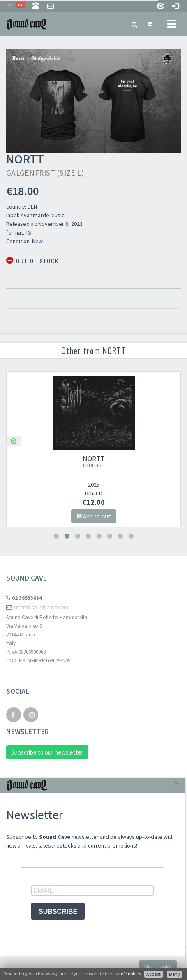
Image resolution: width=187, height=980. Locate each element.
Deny (174, 974)
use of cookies (127, 974)
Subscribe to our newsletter (47, 752)
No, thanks (158, 967)
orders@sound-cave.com (37, 607)
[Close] (177, 783)
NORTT (93, 461)
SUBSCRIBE (58, 911)
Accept (154, 974)
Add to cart (94, 516)
